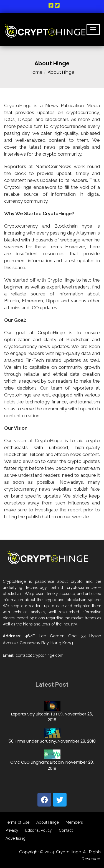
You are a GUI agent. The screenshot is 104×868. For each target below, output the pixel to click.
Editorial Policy (39, 830)
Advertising (16, 838)
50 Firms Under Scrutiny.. (33, 741)
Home (36, 72)
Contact (66, 830)
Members (74, 822)
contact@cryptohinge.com (40, 655)
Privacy (12, 830)
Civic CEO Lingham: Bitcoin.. (38, 762)
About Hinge (48, 822)
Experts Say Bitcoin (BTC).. (38, 714)
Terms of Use (17, 822)
